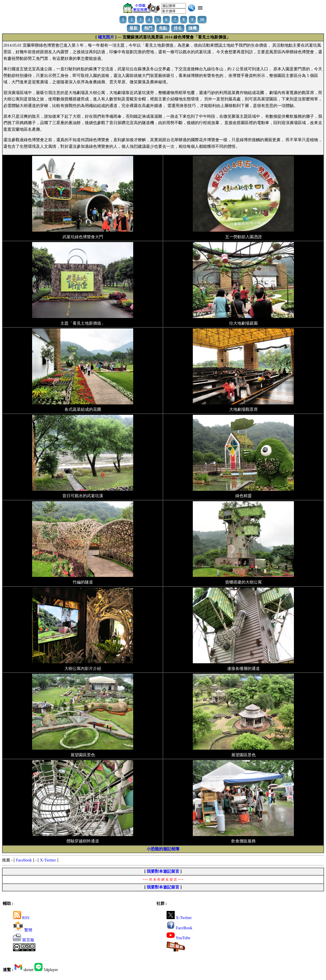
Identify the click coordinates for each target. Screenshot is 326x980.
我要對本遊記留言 (163, 871)
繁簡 (23, 930)
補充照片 (106, 37)
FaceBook (179, 928)
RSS (21, 918)
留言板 (24, 940)
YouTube (179, 938)
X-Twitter (48, 860)
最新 (133, 28)
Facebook (24, 860)
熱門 (148, 28)
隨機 (193, 28)
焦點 (163, 28)
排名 (178, 28)
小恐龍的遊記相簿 (163, 849)
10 (202, 19)
